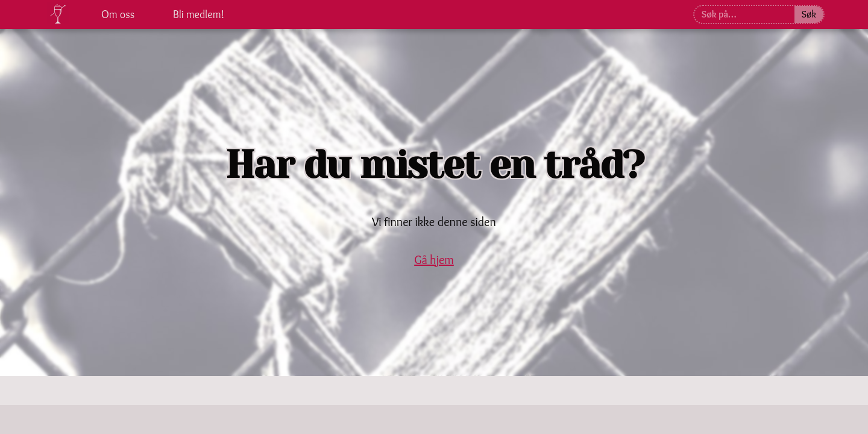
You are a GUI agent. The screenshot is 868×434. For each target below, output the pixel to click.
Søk (809, 14)
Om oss (118, 14)
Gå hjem (434, 260)
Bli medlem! (199, 14)
